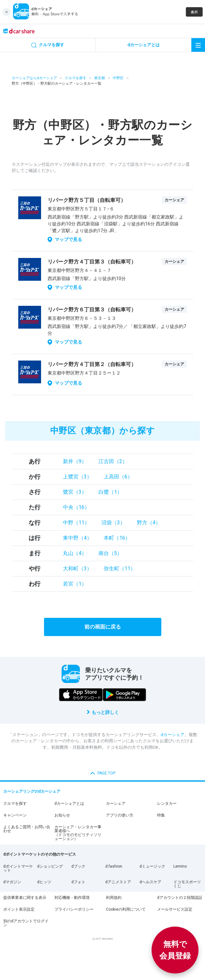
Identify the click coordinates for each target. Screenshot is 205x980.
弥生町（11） (120, 568)
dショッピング (50, 866)
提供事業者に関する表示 (25, 898)
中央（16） (76, 507)
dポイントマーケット (18, 868)
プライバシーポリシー (74, 909)
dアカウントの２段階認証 (180, 898)
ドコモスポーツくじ (187, 884)
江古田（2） (113, 461)
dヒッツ (44, 882)
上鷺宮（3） (77, 477)
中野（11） (76, 523)
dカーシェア (173, 735)
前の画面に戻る (103, 627)
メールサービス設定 (175, 909)
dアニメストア (118, 882)
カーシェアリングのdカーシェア (32, 791)
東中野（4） (77, 538)
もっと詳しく (105, 712)
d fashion (114, 866)
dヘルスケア (150, 882)
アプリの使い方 (120, 815)
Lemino (180, 866)
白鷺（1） (110, 492)
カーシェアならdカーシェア (34, 78)
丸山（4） (75, 553)
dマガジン (12, 882)
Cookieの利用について (126, 909)
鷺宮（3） (75, 492)
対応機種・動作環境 (72, 898)
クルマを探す (76, 78)
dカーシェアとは (69, 803)
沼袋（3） (113, 523)
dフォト (78, 882)
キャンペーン (15, 815)
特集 (161, 815)
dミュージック (152, 866)
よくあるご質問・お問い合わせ (27, 829)
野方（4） (149, 523)
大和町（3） (77, 568)
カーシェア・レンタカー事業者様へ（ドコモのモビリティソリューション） (78, 833)
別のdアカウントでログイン (26, 923)
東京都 (100, 78)
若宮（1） (75, 584)
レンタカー (167, 803)
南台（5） (110, 553)
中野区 (118, 78)
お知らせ (62, 815)
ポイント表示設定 (19, 909)
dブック (78, 866)
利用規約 (114, 898)
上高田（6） (118, 477)
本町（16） (117, 538)
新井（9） (75, 461)
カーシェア (116, 803)
